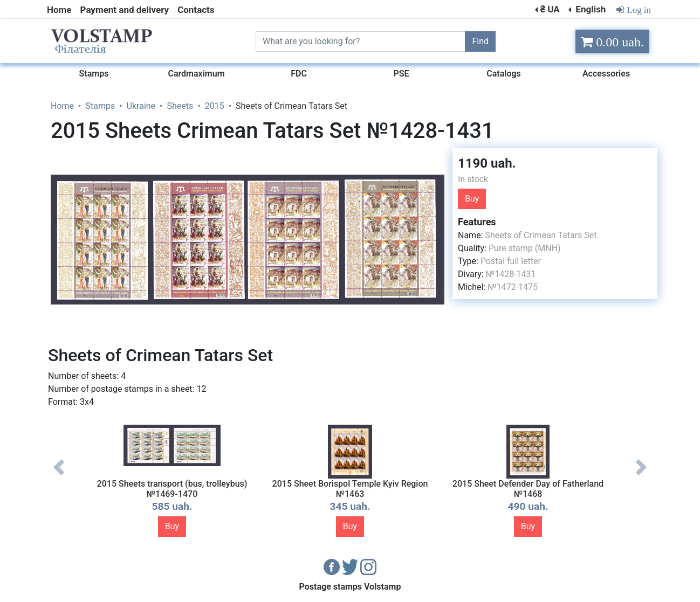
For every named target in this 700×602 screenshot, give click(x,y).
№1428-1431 (511, 274)
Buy (472, 199)
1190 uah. (487, 163)
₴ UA (550, 9)
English (589, 9)
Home (59, 10)
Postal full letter (511, 261)
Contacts (196, 10)
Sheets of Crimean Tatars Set (541, 235)
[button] (435, 158)
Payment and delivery (125, 10)
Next (641, 475)
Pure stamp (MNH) (525, 248)
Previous (59, 475)
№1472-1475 (513, 287)
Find (480, 41)
